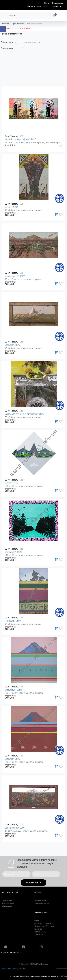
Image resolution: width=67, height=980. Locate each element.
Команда (38, 929)
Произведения (18, 24)
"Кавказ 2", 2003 (13, 690)
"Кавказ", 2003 (12, 759)
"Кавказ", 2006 (12, 345)
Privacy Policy (40, 932)
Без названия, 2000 (15, 828)
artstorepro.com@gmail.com (14, 968)
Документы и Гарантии (44, 926)
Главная (6, 24)
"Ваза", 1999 (11, 207)
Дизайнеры (7, 906)
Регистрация (58, 3)
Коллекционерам (42, 903)
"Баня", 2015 (11, 483)
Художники (7, 901)
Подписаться (33, 883)
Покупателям (40, 901)
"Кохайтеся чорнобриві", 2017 (20, 139)
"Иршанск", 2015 (13, 552)
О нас (37, 921)
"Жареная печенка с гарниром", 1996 (24, 414)
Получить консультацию (10, 953)
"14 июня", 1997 (13, 621)
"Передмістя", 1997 (15, 276)
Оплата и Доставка (43, 924)
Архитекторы (8, 903)
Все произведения (35, 24)
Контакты (39, 934)
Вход (47, 3)
